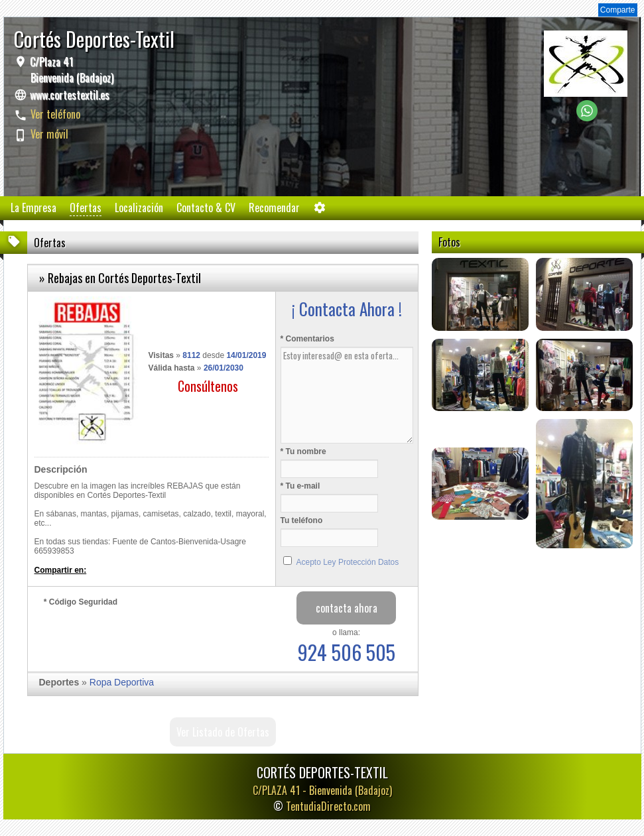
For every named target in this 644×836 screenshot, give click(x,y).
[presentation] (145, 636)
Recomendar (274, 208)
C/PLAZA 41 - (322, 790)
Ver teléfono (55, 114)
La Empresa (33, 208)
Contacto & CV (206, 208)
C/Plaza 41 (70, 70)
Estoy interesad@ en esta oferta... (347, 395)
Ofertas (86, 208)
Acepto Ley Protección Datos (348, 562)
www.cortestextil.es (70, 95)
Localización (139, 208)
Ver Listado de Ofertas (223, 732)
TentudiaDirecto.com (328, 806)
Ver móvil (49, 134)
